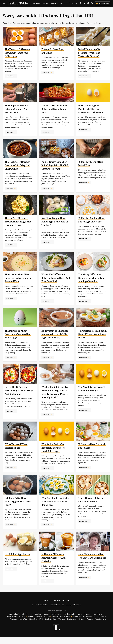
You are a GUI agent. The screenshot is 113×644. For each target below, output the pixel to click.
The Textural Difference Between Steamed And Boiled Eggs (18, 53)
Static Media (42, 611)
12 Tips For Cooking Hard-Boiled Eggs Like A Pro (92, 222)
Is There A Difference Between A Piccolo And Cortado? (55, 565)
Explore (38, 621)
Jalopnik (39, 623)
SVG (41, 626)
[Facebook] (69, 4)
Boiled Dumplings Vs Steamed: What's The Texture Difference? (90, 53)
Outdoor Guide (89, 623)
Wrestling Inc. (100, 626)
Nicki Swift (77, 623)
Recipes (36, 3)
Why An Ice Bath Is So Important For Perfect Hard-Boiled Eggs (54, 455)
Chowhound (19, 621)
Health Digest (97, 621)
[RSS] (92, 4)
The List (62, 626)
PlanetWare (102, 623)
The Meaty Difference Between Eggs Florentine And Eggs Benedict (92, 278)
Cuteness (29, 621)
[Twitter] (73, 4)
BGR (10, 621)
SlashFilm (23, 626)
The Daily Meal (51, 626)
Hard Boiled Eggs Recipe (18, 561)
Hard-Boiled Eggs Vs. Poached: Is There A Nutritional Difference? (92, 109)
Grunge (87, 621)
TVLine (82, 626)
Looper (47, 623)
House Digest (12, 623)
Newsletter (103, 3)
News (46, 3)
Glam (80, 621)
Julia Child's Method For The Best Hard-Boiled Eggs (92, 565)
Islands (30, 623)
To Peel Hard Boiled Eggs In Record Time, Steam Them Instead (92, 334)
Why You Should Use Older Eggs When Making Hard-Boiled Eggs (56, 508)
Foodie (46, 621)
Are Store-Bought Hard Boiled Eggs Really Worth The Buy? (56, 222)
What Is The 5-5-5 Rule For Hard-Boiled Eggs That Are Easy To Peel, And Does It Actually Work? (54, 397)
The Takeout (72, 626)
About (47, 607)
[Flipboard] (77, 4)
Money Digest (65, 623)
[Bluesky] (84, 4)
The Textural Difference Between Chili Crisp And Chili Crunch (19, 165)
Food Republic (56, 621)
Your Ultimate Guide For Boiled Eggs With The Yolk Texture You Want (55, 165)
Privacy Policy (61, 607)
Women (90, 626)
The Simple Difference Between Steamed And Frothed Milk (18, 109)
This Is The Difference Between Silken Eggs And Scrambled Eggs (17, 222)
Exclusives (56, 3)
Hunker (22, 623)
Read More (10, 76)
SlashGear (33, 626)
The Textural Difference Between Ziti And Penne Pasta (55, 109)
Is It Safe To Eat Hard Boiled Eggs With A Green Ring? (17, 508)
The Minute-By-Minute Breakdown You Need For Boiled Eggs (19, 334)
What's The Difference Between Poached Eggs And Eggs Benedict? (54, 278)
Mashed (55, 623)
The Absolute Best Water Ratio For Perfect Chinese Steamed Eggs (19, 278)
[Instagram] (88, 4)
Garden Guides (70, 621)
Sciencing (13, 626)
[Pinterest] (81, 4)
